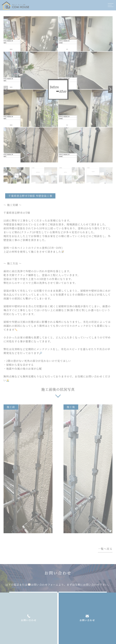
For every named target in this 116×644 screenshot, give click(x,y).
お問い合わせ (87, 620)
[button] (110, 89)
